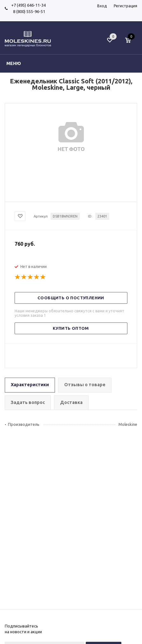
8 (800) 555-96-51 (28, 11)
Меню (14, 63)
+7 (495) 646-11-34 (28, 5)
